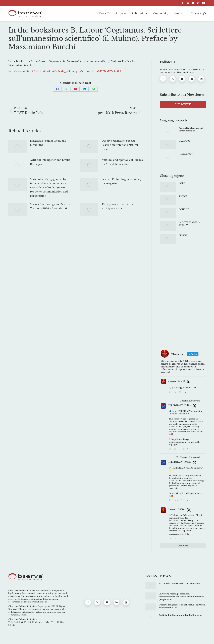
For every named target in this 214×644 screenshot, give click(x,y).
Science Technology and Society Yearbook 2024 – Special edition (50, 206)
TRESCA (183, 196)
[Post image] (18, 146)
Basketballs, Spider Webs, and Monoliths (48, 143)
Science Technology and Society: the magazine (122, 181)
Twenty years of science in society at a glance (118, 206)
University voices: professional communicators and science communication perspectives (182, 597)
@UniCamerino (186, 523)
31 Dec (182, 381)
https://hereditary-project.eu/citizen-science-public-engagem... (185, 442)
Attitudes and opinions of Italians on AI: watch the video (122, 162)
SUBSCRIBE (183, 104)
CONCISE (184, 209)
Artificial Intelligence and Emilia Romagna (50, 162)
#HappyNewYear (184, 387)
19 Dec (188, 405)
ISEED (182, 183)
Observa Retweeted (190, 401)
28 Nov (182, 509)
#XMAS (190, 468)
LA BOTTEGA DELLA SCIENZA (190, 224)
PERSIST (183, 235)
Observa (172, 381)
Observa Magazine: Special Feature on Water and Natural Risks (120, 145)
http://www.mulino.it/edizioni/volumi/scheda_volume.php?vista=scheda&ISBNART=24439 (65, 71)
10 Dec (188, 462)
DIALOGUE (184, 141)
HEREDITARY (186, 154)
